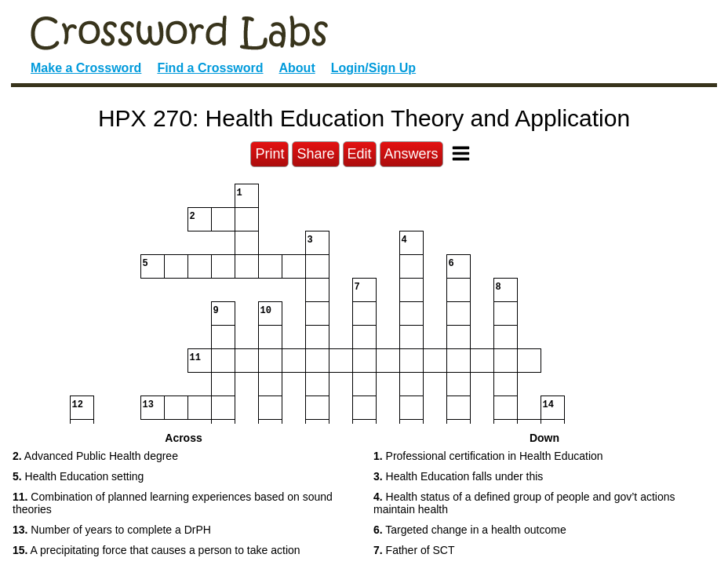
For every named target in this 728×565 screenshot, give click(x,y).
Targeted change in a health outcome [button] (470, 530)
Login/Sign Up (373, 68)
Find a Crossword (210, 68)
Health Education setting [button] (78, 476)
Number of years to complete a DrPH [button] (112, 530)
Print (269, 154)
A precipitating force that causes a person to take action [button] (157, 550)
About (297, 68)
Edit (360, 154)
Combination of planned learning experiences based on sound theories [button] (173, 503)
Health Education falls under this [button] (458, 476)
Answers (411, 154)
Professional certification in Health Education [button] (488, 456)
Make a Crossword (86, 68)
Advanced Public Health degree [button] (95, 456)
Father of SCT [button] (414, 550)
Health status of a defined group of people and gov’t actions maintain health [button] (524, 503)
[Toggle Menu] (461, 153)
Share (315, 154)
